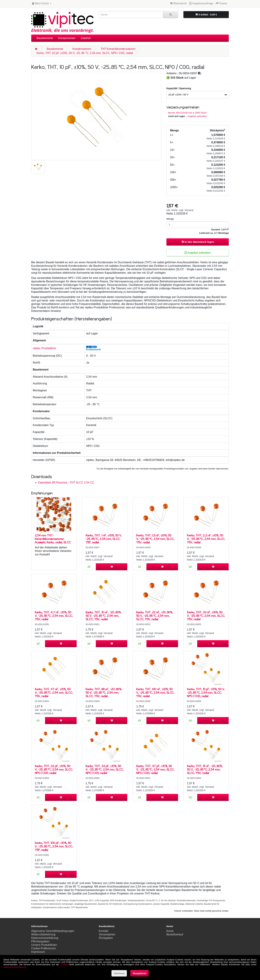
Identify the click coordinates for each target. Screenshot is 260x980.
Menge (170, 219)
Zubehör (86, 38)
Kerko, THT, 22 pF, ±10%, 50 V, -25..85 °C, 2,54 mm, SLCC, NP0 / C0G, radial (54, 769)
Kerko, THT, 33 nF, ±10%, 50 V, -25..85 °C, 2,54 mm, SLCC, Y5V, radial (206, 616)
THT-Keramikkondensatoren (118, 49)
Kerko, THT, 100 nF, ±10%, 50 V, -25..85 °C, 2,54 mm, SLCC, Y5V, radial (155, 693)
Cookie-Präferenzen (44, 948)
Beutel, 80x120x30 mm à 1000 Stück (187, 113)
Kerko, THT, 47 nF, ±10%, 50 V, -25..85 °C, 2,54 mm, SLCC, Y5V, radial (54, 693)
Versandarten (107, 934)
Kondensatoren (82, 49)
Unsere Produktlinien (44, 945)
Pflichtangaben (40, 941)
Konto (170, 931)
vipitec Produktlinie (44, 348)
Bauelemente (45, 38)
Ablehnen (119, 973)
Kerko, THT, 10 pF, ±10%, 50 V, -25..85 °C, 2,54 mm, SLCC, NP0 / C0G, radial (85, 53)
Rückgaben (106, 938)
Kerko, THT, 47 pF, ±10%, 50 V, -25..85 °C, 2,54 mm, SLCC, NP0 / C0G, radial (155, 769)
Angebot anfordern (197, 116)
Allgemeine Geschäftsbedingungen (53, 931)
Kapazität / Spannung (179, 88)
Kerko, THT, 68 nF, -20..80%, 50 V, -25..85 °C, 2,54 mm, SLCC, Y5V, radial (104, 693)
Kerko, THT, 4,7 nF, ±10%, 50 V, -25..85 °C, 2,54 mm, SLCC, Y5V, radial (54, 616)
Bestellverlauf (175, 934)
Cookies (64, 964)
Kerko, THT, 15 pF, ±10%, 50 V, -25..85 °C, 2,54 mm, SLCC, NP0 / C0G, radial (206, 693)
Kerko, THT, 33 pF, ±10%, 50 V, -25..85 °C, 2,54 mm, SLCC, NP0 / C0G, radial (105, 769)
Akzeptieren (139, 973)
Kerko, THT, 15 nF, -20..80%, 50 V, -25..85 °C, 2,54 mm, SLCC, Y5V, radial (205, 769)
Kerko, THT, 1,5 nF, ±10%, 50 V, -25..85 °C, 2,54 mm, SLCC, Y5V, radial (155, 539)
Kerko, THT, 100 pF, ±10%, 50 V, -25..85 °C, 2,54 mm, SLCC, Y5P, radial (54, 846)
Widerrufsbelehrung (43, 934)
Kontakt (103, 931)
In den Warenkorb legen (198, 242)
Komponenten (67, 38)
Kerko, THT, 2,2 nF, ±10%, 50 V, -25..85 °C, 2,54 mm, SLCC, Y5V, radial (206, 539)
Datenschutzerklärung (45, 938)
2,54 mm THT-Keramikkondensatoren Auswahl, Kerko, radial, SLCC (53, 539)
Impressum (38, 952)
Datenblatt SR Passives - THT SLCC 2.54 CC (66, 483)
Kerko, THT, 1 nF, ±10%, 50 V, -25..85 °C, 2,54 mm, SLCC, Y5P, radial (104, 539)
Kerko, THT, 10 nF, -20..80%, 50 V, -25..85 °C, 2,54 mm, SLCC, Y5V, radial (104, 616)
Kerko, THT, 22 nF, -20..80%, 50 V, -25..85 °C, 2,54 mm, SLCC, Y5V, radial (155, 616)
